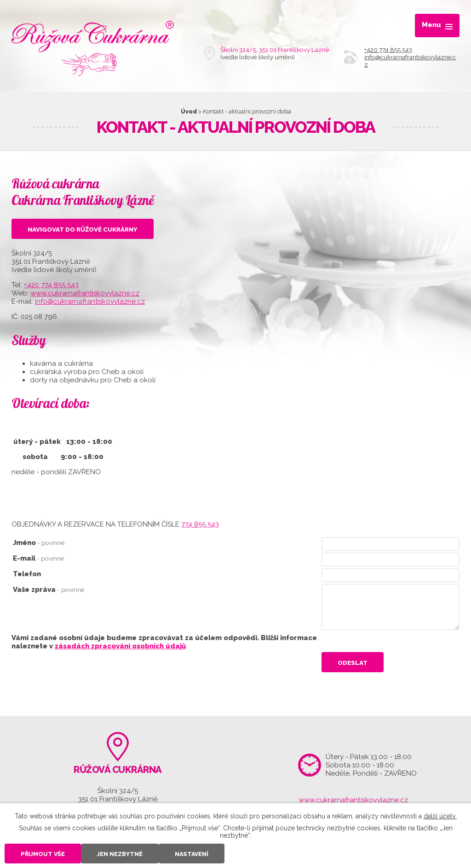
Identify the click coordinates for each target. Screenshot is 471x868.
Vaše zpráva (49, 590)
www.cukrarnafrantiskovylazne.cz (85, 293)
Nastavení (192, 854)
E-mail (38, 558)
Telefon (27, 574)
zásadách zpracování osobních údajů (120, 646)
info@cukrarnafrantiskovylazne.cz (90, 301)
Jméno (39, 543)
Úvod (189, 111)
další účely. (440, 816)
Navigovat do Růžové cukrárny (83, 229)
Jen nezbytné (120, 854)
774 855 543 (200, 524)
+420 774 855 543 (388, 50)
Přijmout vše (43, 854)
